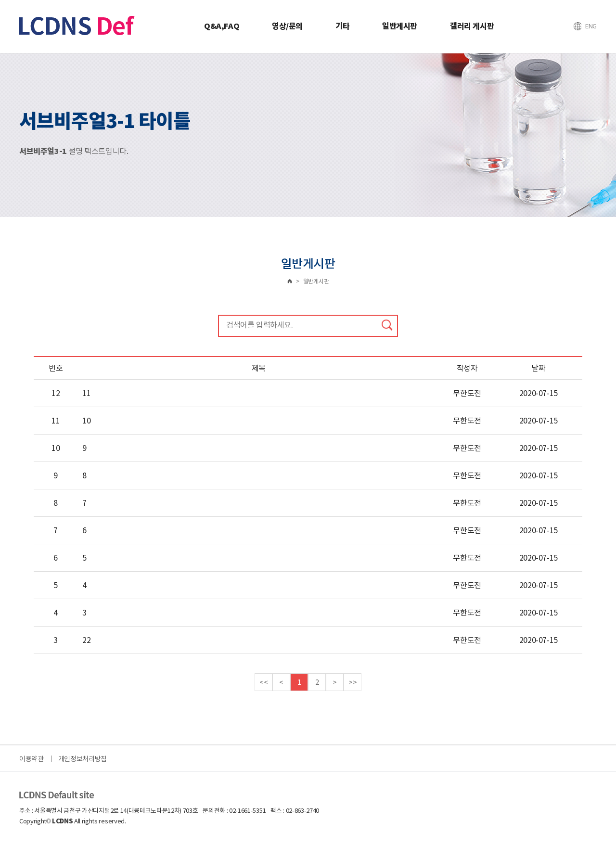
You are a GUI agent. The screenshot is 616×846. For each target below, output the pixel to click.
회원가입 (569, 26)
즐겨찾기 (589, 26)
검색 (387, 325)
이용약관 (32, 759)
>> (353, 682)
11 (86, 393)
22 (86, 640)
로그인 (549, 26)
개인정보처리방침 (83, 759)
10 (86, 421)
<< (263, 682)
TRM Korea (77, 26)
